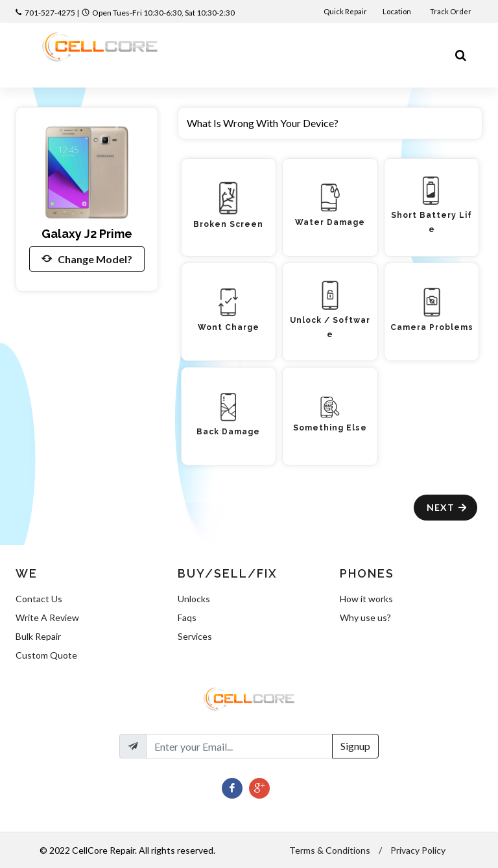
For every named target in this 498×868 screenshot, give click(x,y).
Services (195, 636)
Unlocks (194, 599)
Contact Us (39, 599)
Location (397, 11)
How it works (366, 599)
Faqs (187, 617)
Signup (355, 746)
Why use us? (365, 617)
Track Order (451, 11)
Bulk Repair (38, 636)
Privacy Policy (418, 850)
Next (447, 507)
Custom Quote (46, 655)
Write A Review (47, 617)
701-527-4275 (50, 13)
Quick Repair (345, 11)
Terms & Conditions (330, 850)
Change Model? (87, 259)
